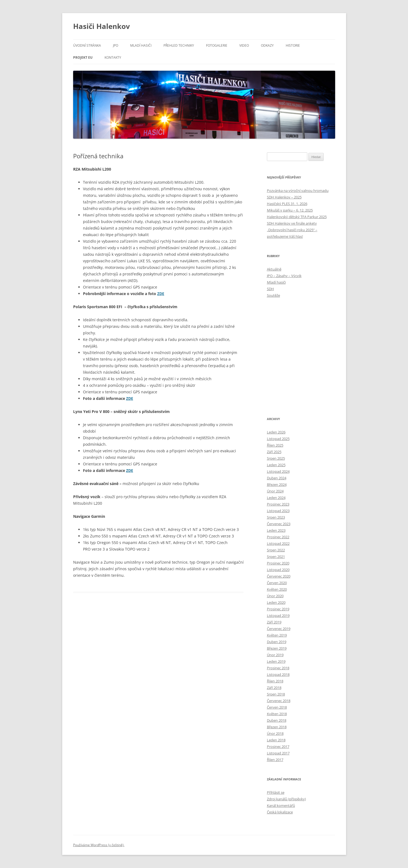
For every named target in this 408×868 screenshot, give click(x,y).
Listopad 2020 (278, 570)
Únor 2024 (275, 491)
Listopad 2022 (278, 543)
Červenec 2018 (279, 701)
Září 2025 (274, 452)
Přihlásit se (276, 792)
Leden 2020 (276, 602)
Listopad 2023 (278, 511)
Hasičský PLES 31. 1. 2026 (287, 204)
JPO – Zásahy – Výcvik (284, 276)
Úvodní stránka (87, 45)
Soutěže (273, 295)
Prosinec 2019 (278, 609)
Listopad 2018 (278, 674)
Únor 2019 (275, 655)
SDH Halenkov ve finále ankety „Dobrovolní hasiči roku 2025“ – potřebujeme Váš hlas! (292, 230)
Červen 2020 (277, 583)
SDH (270, 289)
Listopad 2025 (278, 439)
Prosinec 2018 (278, 668)
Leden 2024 (276, 498)
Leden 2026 (276, 432)
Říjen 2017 (275, 760)
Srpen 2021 (276, 557)
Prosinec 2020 (278, 563)
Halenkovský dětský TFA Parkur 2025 (297, 217)
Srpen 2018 (276, 694)
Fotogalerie (217, 45)
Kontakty (113, 57)
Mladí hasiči (141, 45)
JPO (116, 45)
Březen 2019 (277, 648)
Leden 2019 (276, 661)
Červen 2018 (277, 707)
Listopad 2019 (278, 616)
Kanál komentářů (281, 805)
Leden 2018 (276, 740)
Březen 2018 (277, 727)
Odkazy (267, 45)
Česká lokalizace (280, 812)
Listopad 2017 (278, 753)
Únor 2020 (275, 596)
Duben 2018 (277, 720)
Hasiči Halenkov (102, 26)
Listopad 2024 (278, 471)
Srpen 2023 (276, 517)
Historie (293, 45)
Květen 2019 (277, 635)
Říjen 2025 (275, 445)
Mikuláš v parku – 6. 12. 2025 (290, 210)
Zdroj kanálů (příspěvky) (286, 799)
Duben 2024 (277, 478)
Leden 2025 (276, 465)
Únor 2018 (275, 733)
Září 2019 (274, 622)
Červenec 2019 (279, 629)
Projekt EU (83, 57)
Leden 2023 (276, 530)
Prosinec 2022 (278, 537)
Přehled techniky (179, 45)
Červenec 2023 (279, 524)
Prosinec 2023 (278, 504)
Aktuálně (274, 269)
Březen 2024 (277, 484)
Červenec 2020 (279, 576)
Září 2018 (274, 688)
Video (244, 45)
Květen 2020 (277, 589)
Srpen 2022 (276, 550)
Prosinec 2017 (278, 747)
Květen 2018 (277, 714)
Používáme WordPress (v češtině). (99, 845)
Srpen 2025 (276, 458)
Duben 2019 (277, 642)
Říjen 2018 (275, 681)
